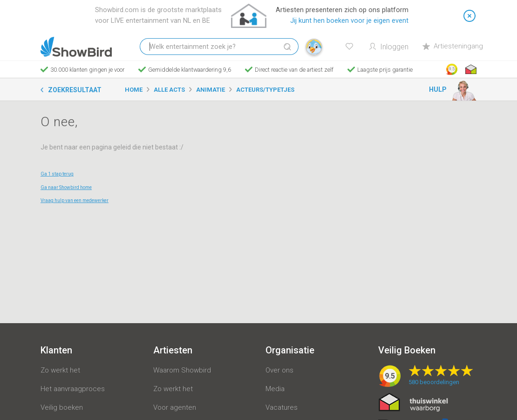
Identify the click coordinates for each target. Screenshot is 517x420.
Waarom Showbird (182, 370)
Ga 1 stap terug (57, 174)
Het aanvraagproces (73, 389)
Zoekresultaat (75, 90)
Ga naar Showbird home (66, 187)
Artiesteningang (453, 46)
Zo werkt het (60, 370)
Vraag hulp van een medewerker (75, 200)
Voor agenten (175, 407)
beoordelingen (434, 382)
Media (275, 389)
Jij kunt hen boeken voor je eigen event (349, 21)
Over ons (279, 370)
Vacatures (282, 407)
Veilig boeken (62, 407)
